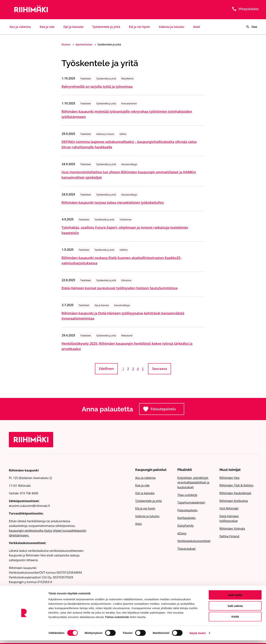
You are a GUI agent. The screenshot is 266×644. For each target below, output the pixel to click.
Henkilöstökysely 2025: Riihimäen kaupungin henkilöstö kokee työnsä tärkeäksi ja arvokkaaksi (127, 346)
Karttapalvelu (186, 518)
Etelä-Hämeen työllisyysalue (229, 519)
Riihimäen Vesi (230, 478)
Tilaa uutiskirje (187, 495)
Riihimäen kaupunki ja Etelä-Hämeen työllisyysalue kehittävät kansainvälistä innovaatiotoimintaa (123, 316)
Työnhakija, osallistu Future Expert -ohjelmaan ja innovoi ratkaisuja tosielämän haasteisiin (125, 230)
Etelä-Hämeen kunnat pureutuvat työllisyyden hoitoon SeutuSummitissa (120, 288)
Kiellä (235, 620)
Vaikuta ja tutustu (172, 27)
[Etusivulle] (49, 10)
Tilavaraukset (186, 549)
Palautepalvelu (164, 410)
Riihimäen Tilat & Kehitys (236, 485)
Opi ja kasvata (73, 27)
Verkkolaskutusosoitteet (194, 541)
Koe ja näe (47, 27)
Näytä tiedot (198, 637)
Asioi (197, 27)
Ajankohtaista (84, 44)
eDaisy (182, 533)
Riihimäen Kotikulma (234, 501)
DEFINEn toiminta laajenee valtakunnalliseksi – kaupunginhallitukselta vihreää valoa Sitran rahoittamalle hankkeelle (129, 144)
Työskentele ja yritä (106, 27)
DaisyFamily (185, 526)
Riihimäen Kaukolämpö (235, 493)
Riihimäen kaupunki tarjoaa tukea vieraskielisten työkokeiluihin (113, 202)
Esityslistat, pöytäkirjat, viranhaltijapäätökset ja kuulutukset (193, 482)
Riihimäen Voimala (232, 529)
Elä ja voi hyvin (139, 27)
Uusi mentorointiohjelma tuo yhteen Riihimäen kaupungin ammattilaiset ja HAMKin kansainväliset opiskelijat (129, 175)
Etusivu (66, 44)
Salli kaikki (235, 599)
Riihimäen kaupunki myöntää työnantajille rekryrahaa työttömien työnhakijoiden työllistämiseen (127, 114)
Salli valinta (235, 610)
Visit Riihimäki (229, 508)
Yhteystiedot (245, 9)
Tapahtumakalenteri (191, 502)
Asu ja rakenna (20, 27)
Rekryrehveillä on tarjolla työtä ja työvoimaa (97, 86)
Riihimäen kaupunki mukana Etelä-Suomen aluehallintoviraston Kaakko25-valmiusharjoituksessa (121, 260)
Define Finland (229, 536)
